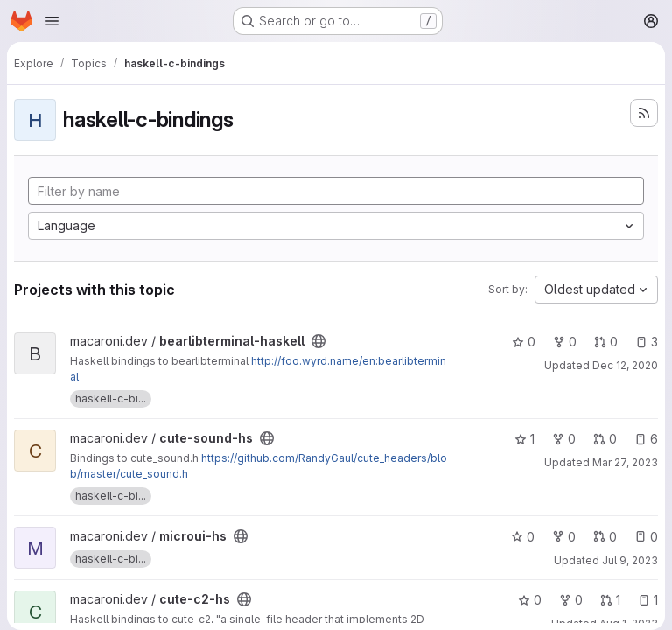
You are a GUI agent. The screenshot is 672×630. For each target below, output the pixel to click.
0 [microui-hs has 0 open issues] (646, 537)
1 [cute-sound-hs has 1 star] (525, 439)
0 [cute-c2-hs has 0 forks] (571, 600)
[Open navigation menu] (52, 21)
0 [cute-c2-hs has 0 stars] (530, 600)
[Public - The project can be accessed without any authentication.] (318, 341)
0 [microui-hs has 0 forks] (564, 537)
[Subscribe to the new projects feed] (644, 113)
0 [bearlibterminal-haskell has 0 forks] (565, 342)
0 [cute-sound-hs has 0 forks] (564, 439)
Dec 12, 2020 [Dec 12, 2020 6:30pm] (625, 365)
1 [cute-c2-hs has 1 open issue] (648, 600)
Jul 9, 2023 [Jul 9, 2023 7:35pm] (630, 560)
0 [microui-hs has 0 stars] (523, 537)
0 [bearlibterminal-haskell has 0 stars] (524, 342)
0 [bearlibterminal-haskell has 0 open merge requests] (606, 342)
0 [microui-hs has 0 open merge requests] (605, 537)
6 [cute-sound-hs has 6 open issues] (646, 439)
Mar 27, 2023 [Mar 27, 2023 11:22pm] (625, 462)
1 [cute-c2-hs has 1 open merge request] (610, 600)
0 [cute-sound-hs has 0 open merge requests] (605, 439)
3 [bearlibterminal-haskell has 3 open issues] (647, 342)
